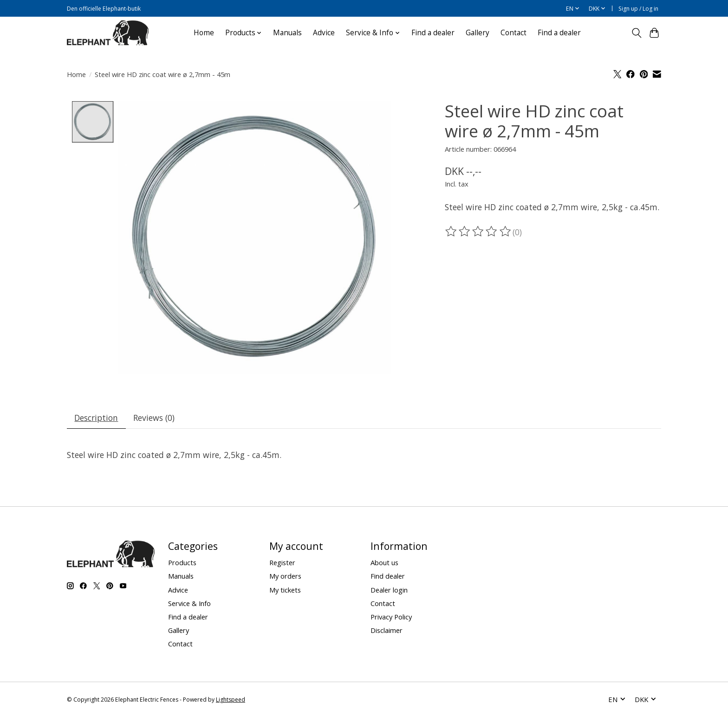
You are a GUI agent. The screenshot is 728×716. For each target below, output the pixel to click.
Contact (513, 33)
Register (282, 563)
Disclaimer (387, 630)
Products (182, 563)
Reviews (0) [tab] (154, 418)
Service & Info (189, 603)
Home (204, 33)
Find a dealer (433, 33)
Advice (324, 33)
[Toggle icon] (636, 33)
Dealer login (389, 590)
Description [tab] (97, 418)
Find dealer (388, 576)
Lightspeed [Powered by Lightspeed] (231, 700)
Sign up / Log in (638, 9)
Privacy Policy (391, 617)
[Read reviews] (479, 232)
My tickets (285, 590)
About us (384, 563)
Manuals (287, 33)
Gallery (478, 33)
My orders (285, 576)
